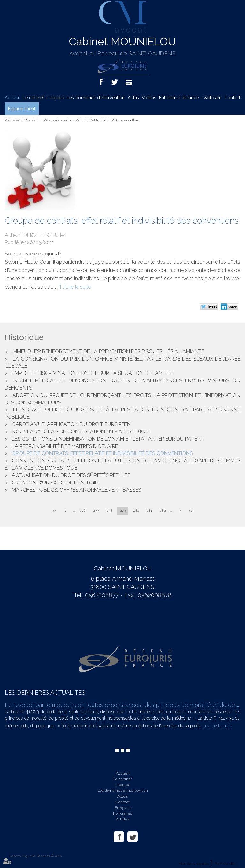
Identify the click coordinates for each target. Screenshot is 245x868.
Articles (123, 819)
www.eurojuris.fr (43, 254)
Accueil (12, 98)
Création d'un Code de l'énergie (55, 483)
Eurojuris (123, 808)
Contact (232, 98)
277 (96, 511)
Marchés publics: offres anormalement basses (76, 490)
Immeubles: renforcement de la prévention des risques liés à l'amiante (108, 352)
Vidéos (149, 98)
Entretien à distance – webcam (190, 98)
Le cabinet (33, 98)
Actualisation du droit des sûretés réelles (71, 475)
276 (82, 511)
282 (163, 511)
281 (149, 511)
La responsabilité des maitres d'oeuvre (65, 446)
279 (123, 511)
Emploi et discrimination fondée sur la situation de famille (92, 373)
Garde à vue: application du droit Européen (71, 424)
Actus (133, 98)
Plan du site (225, 864)
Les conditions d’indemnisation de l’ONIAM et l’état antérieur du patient (108, 439)
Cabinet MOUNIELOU (122, 41)
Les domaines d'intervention (96, 98)
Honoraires (122, 813)
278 (109, 511)
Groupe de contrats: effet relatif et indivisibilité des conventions (92, 120)
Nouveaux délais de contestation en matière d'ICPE (81, 432)
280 (136, 511)
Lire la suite (78, 287)
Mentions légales (194, 864)
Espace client (22, 109)
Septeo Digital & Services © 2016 (36, 856)
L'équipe (55, 98)
